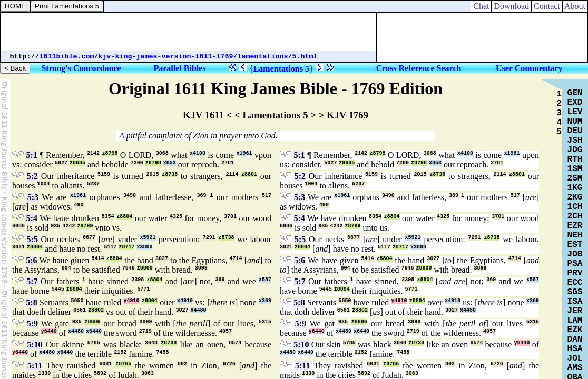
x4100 (198, 153)
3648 (151, 343)
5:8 (31, 302)
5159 (104, 174)
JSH (575, 141)
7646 (129, 268)
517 (267, 196)
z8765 (123, 364)
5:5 (32, 239)
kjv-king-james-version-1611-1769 (166, 57)
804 (66, 268)
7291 (209, 238)
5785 (94, 343)
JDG (575, 150)
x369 (265, 301)
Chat (481, 6)
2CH (575, 216)
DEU (575, 131)
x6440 (94, 331)
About (575, 6)
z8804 (124, 217)
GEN (575, 93)
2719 (145, 331)
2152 (120, 352)
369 (202, 196)
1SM (575, 169)
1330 (44, 373)
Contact (547, 6)
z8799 (85, 226)
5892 (100, 373)
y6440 (49, 331)
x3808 (144, 247)
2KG (575, 197)
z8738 (170, 174)
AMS (575, 368)
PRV (575, 273)
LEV (575, 112)
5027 (61, 163)
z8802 (96, 310)
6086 (18, 226)
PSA (575, 264)
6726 (229, 364)
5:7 (32, 281)
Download (511, 6)
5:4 (32, 218)
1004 (44, 184)
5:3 (33, 197)
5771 (144, 289)
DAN (575, 340)
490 (79, 205)
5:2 (32, 176)
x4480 (198, 310)
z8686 (92, 322)
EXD (575, 103)
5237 (93, 184)
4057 (226, 331)
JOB (575, 254)
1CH (575, 207)
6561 (80, 310)
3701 (230, 217)
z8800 (145, 268)
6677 (89, 238)
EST (575, 245)
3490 (130, 196)
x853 (170, 163)
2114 (232, 174)
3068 (162, 153)
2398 (138, 280)
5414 (98, 259)
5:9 (32, 323)
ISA (575, 302)
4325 (176, 217)
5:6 (31, 260)
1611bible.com (67, 57)
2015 (152, 174)
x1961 (244, 153)
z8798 (110, 153)
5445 (58, 289)
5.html (305, 57)
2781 (228, 163)
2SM (575, 178)
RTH (575, 159)
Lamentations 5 (281, 69)
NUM (575, 122)
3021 (18, 247)
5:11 (35, 366)
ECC (575, 283)
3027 (162, 259)
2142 (93, 153)
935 (55, 226)
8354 (108, 217)
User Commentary (529, 68)
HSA (575, 349)
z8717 (126, 247)
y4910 (132, 301)
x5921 (148, 238)
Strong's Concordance (81, 68)
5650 (77, 301)
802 (182, 364)
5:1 (31, 155)
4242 (68, 226)
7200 (137, 163)
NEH (575, 235)
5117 (110, 247)
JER (575, 311)
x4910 (185, 301)
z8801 (249, 174)
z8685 (77, 163)
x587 (265, 280)
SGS (575, 292)
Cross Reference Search (419, 68)
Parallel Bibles (179, 68)
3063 (148, 373)
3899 (201, 268)
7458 (163, 352)
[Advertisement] (189, 32)
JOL (575, 358)
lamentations (263, 57)
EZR (575, 226)
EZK (575, 330)
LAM (575, 321)
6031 (105, 364)
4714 (236, 259)
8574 (235, 343)
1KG (575, 188)
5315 (265, 322)
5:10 (35, 345)
